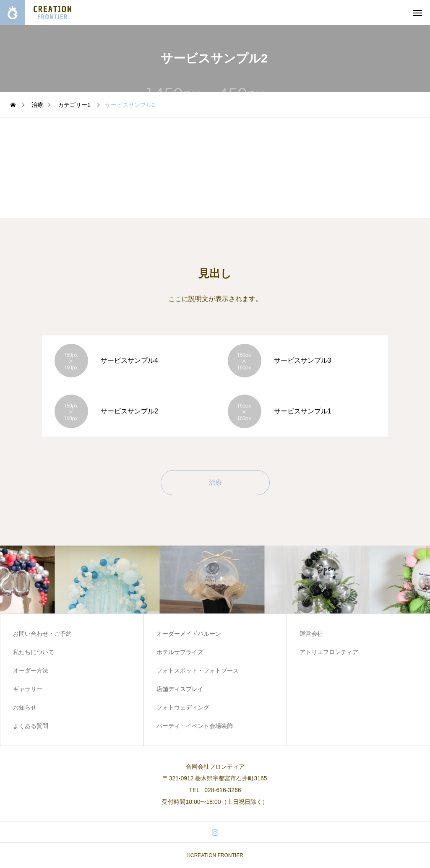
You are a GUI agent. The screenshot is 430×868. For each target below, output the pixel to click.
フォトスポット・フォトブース (198, 670)
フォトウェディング (183, 707)
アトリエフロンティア (329, 652)
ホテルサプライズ (180, 652)
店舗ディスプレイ (180, 689)
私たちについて (34, 652)
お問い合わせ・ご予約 (42, 634)
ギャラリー (28, 689)
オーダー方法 (31, 670)
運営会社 (311, 634)
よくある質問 (31, 726)
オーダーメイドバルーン (189, 634)
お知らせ (25, 707)
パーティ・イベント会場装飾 (195, 726)
